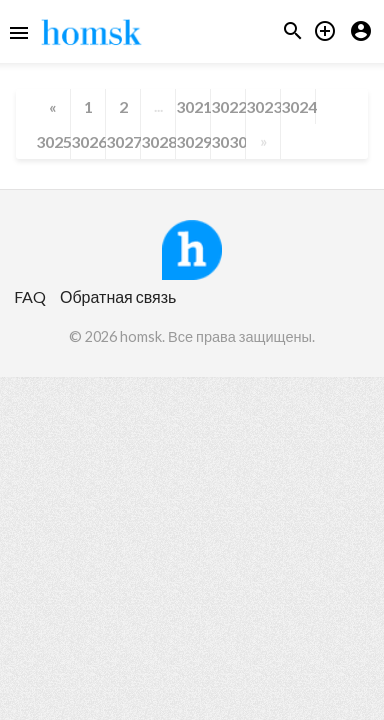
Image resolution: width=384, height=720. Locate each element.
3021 (193, 106)
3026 (88, 141)
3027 (123, 141)
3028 (158, 141)
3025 (53, 141)
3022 (228, 106)
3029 (193, 141)
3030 (228, 141)
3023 (263, 106)
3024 (298, 106)
